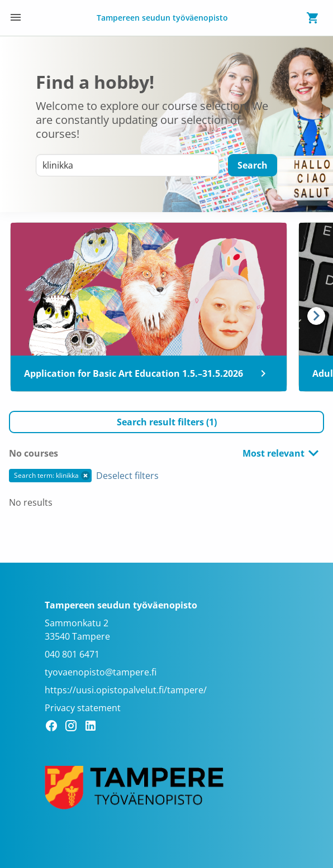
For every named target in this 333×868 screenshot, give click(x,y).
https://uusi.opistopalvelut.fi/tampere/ (126, 690)
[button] (166, 422)
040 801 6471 (72, 654)
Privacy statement (83, 708)
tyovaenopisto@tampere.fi (101, 672)
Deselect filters (127, 476)
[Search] (253, 165)
